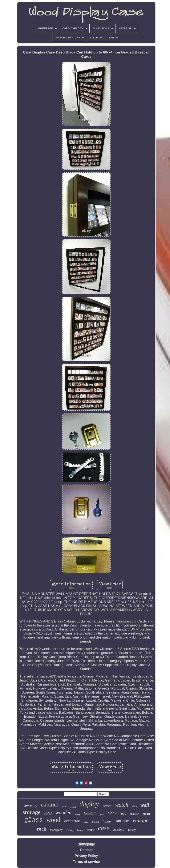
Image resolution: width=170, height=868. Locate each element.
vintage (140, 820)
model (146, 814)
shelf (134, 806)
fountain (90, 813)
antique (122, 821)
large (86, 822)
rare (64, 806)
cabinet (50, 804)
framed (95, 822)
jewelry (30, 805)
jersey (132, 830)
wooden (63, 812)
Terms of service (86, 862)
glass (33, 820)
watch (122, 805)
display (89, 804)
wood (53, 820)
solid (48, 813)
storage (32, 812)
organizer (72, 821)
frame (80, 830)
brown (107, 806)
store (91, 830)
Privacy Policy (86, 856)
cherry (70, 830)
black (112, 813)
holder (107, 821)
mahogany (56, 830)
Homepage (86, 844)
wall (145, 805)
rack (42, 829)
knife (78, 814)
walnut (73, 807)
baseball (119, 830)
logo (123, 814)
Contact (86, 850)
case (104, 828)
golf (102, 814)
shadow (134, 814)
